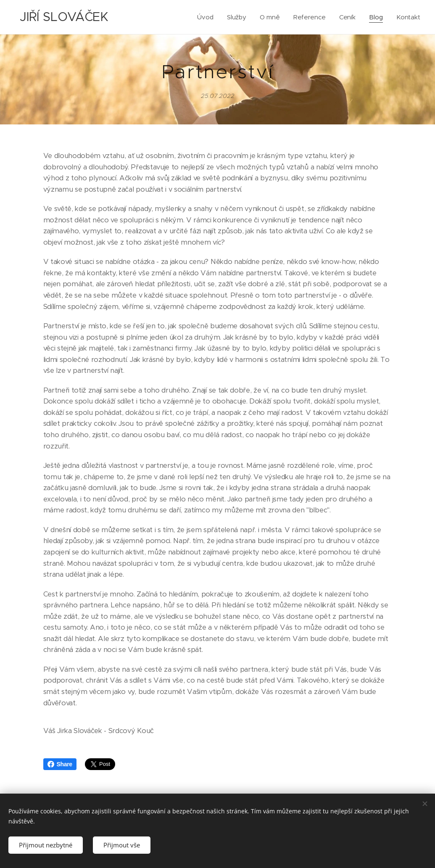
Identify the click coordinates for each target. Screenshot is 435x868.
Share (60, 764)
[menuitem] (206, 17)
